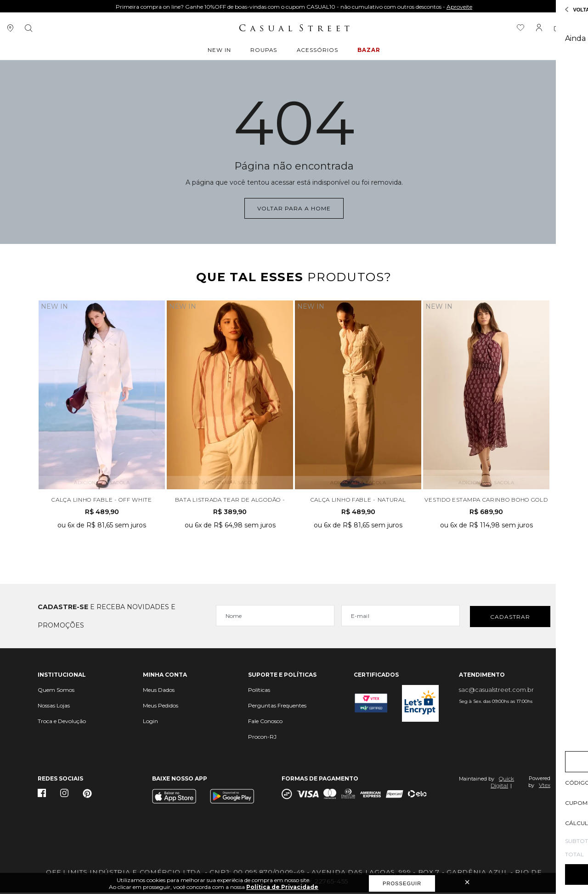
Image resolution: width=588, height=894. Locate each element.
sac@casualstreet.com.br (496, 691)
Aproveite (459, 7)
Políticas (259, 691)
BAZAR (368, 51)
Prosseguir (402, 883)
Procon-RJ (262, 738)
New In (221, 51)
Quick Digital (502, 783)
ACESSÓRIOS (317, 51)
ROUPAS (264, 51)
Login (150, 722)
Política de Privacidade (282, 887)
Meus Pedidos (161, 707)
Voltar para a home (294, 207)
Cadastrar (510, 617)
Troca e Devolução (62, 722)
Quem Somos (56, 691)
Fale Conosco (265, 722)
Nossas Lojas (54, 707)
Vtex (545, 786)
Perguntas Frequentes (277, 707)
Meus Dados (159, 691)
